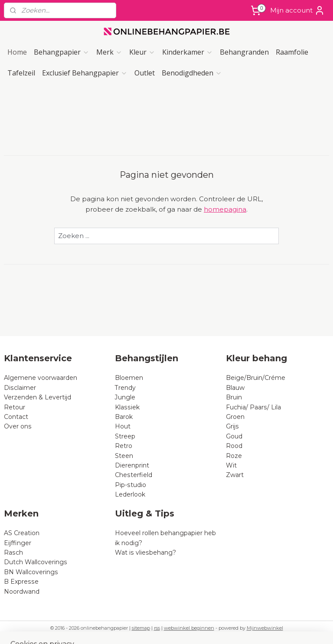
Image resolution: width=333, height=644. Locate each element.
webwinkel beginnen (189, 628)
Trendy (125, 388)
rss (157, 628)
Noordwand (22, 592)
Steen (124, 456)
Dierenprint (132, 465)
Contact (16, 417)
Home (17, 52)
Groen (235, 417)
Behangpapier (62, 52)
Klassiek (127, 407)
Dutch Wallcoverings (36, 562)
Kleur (142, 52)
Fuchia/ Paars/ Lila (253, 407)
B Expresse (21, 582)
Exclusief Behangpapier (85, 73)
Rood (234, 446)
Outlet (145, 73)
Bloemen (129, 378)
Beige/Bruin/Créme (256, 378)
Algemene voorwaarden (41, 378)
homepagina (225, 209)
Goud (234, 436)
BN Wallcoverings (31, 572)
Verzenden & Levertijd (38, 397)
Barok (124, 417)
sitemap (141, 628)
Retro (124, 446)
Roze (234, 456)
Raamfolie (292, 52)
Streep (125, 436)
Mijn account (297, 10)
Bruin (234, 397)
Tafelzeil (21, 73)
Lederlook (130, 494)
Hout (123, 426)
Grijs (232, 426)
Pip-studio (131, 485)
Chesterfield (134, 475)
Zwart (235, 475)
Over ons (18, 426)
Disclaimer (20, 388)
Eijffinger (18, 543)
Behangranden (244, 52)
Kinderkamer (188, 52)
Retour (15, 407)
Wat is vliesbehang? (145, 552)
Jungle (125, 397)
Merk (109, 52)
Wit (231, 465)
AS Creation (22, 533)
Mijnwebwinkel (265, 628)
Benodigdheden (192, 73)
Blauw (235, 388)
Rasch (13, 552)
